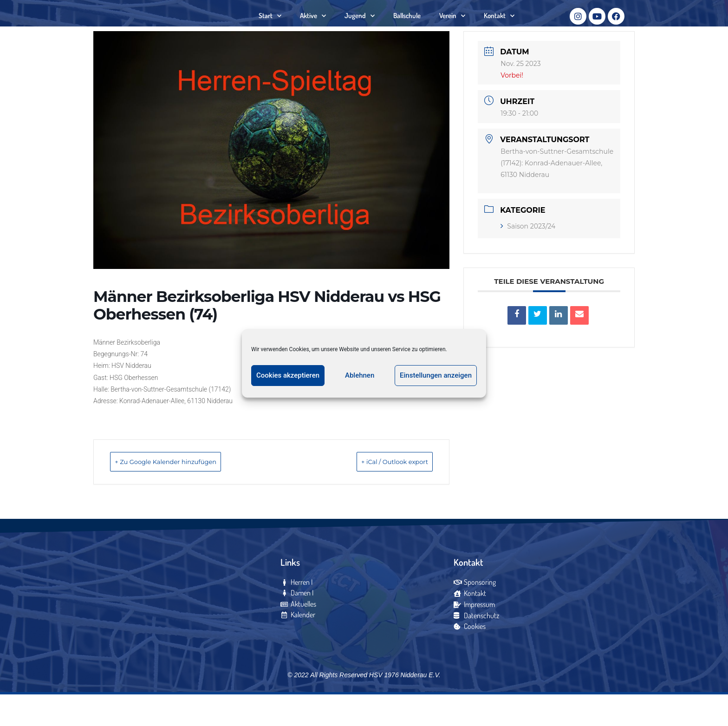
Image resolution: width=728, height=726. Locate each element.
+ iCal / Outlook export (381, 491)
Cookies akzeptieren (288, 375)
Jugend (360, 30)
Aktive (313, 30)
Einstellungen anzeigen (436, 375)
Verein (452, 30)
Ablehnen (360, 375)
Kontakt (499, 30)
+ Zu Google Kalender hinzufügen (182, 491)
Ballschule (407, 30)
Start (270, 30)
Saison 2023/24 (528, 255)
